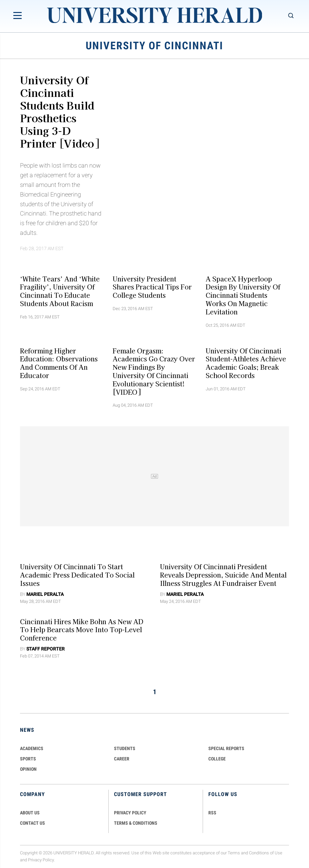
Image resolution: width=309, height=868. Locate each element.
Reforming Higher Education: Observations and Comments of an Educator (59, 363)
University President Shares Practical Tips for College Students (152, 287)
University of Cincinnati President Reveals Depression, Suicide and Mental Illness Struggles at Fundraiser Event (223, 575)
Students (125, 748)
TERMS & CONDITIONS (136, 823)
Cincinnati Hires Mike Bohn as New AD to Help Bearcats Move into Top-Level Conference (82, 630)
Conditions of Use (266, 853)
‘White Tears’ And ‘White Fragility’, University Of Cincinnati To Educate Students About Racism (60, 291)
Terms (234, 853)
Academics (32, 748)
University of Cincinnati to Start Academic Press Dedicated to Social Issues (77, 575)
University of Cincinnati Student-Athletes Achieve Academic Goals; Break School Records (246, 363)
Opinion (28, 769)
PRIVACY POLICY (130, 813)
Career (122, 759)
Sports (28, 759)
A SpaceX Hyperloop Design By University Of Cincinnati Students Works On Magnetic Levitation (243, 295)
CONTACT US (32, 823)
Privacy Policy (41, 860)
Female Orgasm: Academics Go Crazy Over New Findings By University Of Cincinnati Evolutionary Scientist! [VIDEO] (154, 371)
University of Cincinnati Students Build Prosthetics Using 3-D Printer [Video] (59, 111)
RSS (212, 813)
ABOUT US (30, 813)
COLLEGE (217, 759)
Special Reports (226, 748)
